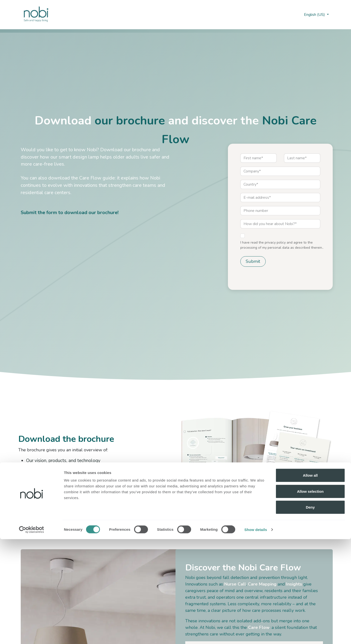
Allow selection (310, 596)
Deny (310, 612)
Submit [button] (253, 261)
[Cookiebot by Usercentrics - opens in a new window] (32, 635)
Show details (256, 634)
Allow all (310, 580)
